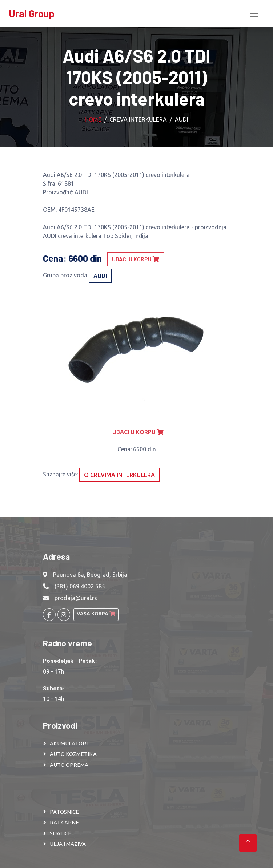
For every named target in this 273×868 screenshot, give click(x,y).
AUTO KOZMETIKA (73, 754)
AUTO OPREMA (69, 765)
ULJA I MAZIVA (68, 844)
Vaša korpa (96, 614)
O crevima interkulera (119, 475)
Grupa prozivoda (65, 275)
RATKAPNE (64, 822)
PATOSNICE (64, 812)
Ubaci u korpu (136, 259)
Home (93, 119)
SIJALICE (61, 833)
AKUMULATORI (69, 743)
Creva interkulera (138, 119)
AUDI (182, 119)
